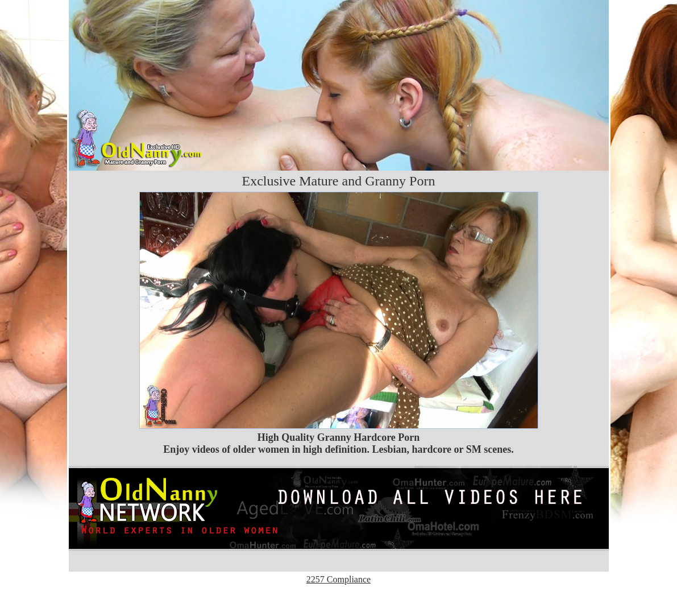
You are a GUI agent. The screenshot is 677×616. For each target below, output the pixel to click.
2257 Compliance (338, 579)
